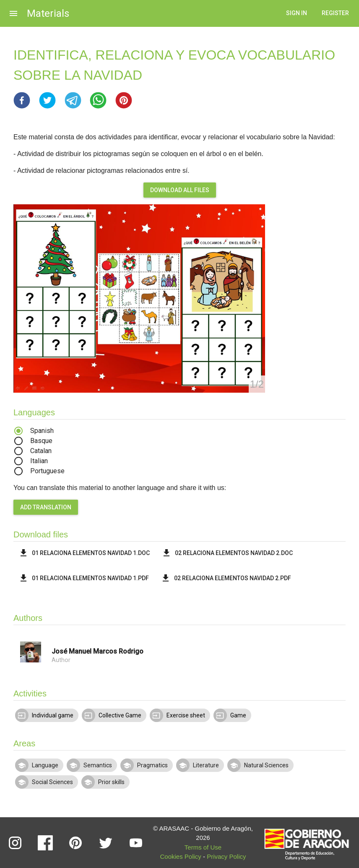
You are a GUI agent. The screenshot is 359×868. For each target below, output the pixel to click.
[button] (22, 100)
